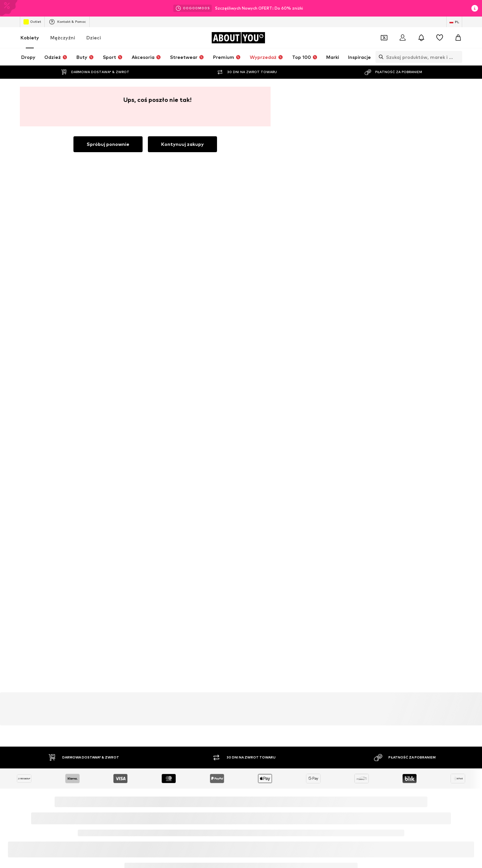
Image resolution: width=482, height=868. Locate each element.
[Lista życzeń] (440, 38)
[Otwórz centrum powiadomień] (421, 38)
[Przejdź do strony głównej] (238, 38)
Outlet (32, 22)
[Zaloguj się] (403, 38)
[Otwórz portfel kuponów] (384, 38)
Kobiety (30, 38)
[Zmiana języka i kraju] (454, 22)
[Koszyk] (458, 38)
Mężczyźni (63, 38)
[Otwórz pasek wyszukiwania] (379, 57)
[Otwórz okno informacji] (475, 8)
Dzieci (94, 38)
